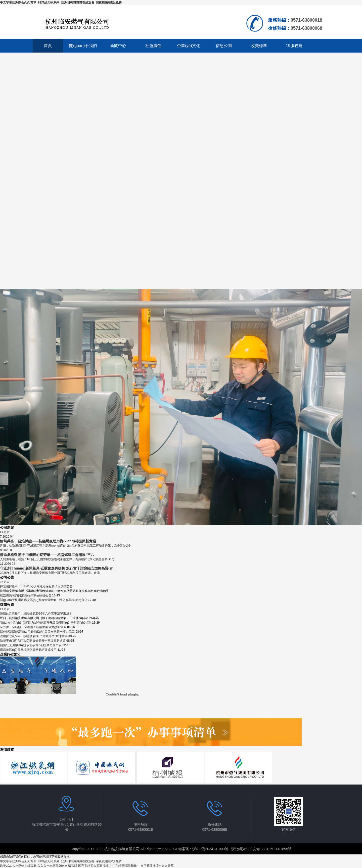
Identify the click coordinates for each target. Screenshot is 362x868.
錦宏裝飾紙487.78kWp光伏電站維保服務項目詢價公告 (36, 586)
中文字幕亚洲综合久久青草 (156, 866)
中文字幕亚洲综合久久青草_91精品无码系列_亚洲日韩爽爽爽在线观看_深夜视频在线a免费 (61, 3)
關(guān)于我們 (83, 46)
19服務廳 (294, 46)
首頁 (48, 46)
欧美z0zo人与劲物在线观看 (18, 866)
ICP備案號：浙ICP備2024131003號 (200, 849)
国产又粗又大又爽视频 (93, 866)
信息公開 (224, 46)
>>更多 (5, 532)
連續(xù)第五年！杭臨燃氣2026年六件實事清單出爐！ (36, 614)
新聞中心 (118, 46)
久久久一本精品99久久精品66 (57, 866)
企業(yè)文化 (189, 46)
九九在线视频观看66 (123, 866)
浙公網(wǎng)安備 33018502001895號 (261, 849)
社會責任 (153, 46)
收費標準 (259, 46)
